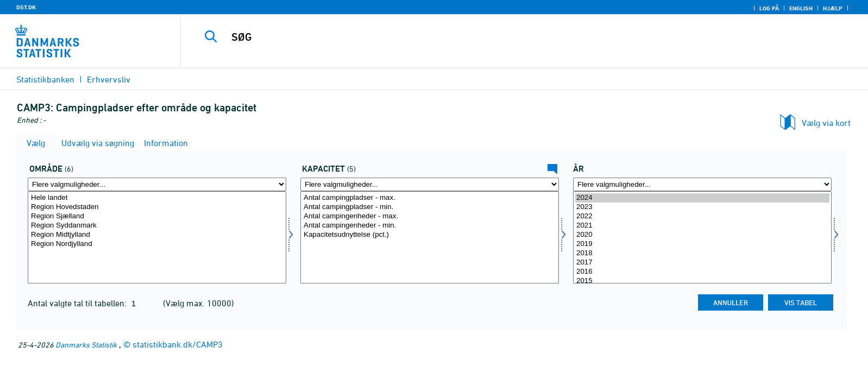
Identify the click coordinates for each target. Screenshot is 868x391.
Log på (769, 8)
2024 (702, 198)
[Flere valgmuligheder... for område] (157, 184)
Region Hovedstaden (157, 207)
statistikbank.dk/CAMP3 (178, 344)
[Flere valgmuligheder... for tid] (702, 184)
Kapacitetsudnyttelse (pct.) (430, 235)
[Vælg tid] (702, 237)
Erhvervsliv (109, 79)
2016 (702, 272)
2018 (702, 253)
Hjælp (833, 8)
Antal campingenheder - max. (430, 216)
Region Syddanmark (157, 226)
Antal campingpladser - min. (430, 207)
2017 (702, 263)
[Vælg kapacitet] (430, 237)
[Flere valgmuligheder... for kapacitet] (430, 184)
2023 (702, 207)
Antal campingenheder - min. (430, 226)
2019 (702, 244)
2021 (702, 226)
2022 (702, 216)
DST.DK (26, 7)
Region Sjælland (157, 216)
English (801, 8)
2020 (702, 235)
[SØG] (498, 37)
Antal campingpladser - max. (430, 198)
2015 (702, 281)
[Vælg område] (157, 237)
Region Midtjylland (157, 235)
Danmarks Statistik (86, 345)
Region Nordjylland (157, 244)
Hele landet (157, 198)
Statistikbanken (45, 79)
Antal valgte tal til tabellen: (78, 303)
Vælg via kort (826, 123)
